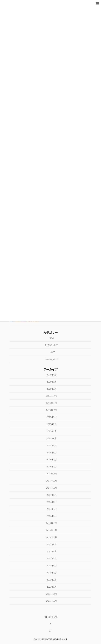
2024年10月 (51, 488)
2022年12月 (51, 594)
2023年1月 (52, 587)
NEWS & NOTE (52, 345)
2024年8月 (52, 502)
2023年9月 (52, 544)
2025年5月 (52, 445)
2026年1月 (52, 389)
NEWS (52, 338)
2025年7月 (52, 431)
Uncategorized (52, 359)
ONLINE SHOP (51, 617)
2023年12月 (51, 523)
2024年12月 (51, 474)
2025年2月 (52, 467)
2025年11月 (51, 403)
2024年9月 (52, 495)
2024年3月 (52, 516)
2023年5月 (52, 558)
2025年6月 (52, 438)
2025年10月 (51, 410)
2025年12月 (51, 396)
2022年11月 (51, 601)
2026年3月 (52, 382)
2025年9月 (52, 417)
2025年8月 (52, 424)
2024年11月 (51, 481)
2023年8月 (52, 551)
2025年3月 (52, 460)
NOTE (52, 352)
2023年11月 (51, 530)
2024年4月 (52, 509)
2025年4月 (52, 452)
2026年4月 (52, 375)
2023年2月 (52, 580)
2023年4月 (52, 565)
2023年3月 (52, 573)
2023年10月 (51, 537)
